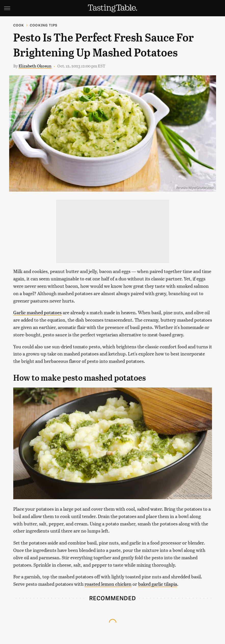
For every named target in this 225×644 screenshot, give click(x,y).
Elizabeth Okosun (35, 66)
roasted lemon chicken (108, 584)
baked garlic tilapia (158, 584)
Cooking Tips (44, 25)
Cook (19, 25)
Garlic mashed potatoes (37, 312)
